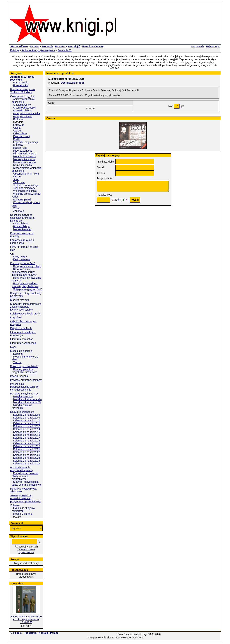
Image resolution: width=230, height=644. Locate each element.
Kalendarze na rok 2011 (27, 423)
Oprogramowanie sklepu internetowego (109, 638)
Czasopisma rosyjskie (22, 96)
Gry (12, 254)
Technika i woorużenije (26, 185)
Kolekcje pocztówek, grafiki (25, 314)
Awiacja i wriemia (23, 116)
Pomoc (54, 633)
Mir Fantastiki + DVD (25, 154)
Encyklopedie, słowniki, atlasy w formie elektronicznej (25, 476)
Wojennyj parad (22, 199)
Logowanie (197, 46)
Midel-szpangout (23, 151)
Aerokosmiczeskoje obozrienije (23, 100)
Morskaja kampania (24, 159)
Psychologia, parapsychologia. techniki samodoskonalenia (24, 387)
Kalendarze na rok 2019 (27, 443)
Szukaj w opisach (28, 547)
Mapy (13, 347)
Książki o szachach (21, 328)
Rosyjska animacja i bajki (27, 266)
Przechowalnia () (93, 46)
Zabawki (15, 505)
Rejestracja (213, 46)
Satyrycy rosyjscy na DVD (28, 289)
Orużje (17, 177)
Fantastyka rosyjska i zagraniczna (22, 241)
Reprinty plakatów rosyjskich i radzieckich (24, 371)
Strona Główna (19, 46)
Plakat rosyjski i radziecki (24, 366)
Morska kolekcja (22, 229)
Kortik (17, 139)
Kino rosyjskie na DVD (23, 263)
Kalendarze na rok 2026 (27, 464)
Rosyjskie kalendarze (22, 412)
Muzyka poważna (23, 396)
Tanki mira (19, 182)
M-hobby (18, 145)
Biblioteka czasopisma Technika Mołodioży (23, 91)
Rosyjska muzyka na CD (24, 394)
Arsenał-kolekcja (22, 111)
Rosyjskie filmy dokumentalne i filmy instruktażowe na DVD (24, 272)
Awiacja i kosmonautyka (27, 113)
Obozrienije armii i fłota (26, 174)
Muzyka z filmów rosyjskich (22, 406)
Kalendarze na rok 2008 (27, 415)
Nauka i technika (23, 165)
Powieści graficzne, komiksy (26, 380)
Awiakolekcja (20, 224)
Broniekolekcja (21, 226)
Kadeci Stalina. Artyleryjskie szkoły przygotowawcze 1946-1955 (26, 619)
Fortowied (19, 125)
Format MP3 (65, 50)
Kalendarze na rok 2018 (27, 441)
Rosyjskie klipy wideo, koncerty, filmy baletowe (25, 285)
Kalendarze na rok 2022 (27, 452)
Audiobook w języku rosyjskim (38, 50)
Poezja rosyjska (19, 376)
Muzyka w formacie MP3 (27, 402)
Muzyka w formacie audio (27, 399)
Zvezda (17, 362)
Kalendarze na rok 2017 (27, 438)
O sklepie (16, 633)
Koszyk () (74, 46)
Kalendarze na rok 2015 (27, 432)
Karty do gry (20, 257)
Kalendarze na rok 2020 (27, 446)
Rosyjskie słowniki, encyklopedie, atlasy (22, 469)
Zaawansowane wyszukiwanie (26, 551)
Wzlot (16, 208)
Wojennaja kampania (25, 191)
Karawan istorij (22, 136)
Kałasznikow (20, 133)
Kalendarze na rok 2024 (27, 458)
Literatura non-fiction (22, 339)
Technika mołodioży (24, 188)
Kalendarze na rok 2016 (27, 435)
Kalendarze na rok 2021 (27, 449)
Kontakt (43, 633)
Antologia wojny (22, 105)
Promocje (47, 46)
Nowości (60, 46)
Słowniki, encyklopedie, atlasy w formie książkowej (27, 483)
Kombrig (18, 354)
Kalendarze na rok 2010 (27, 420)
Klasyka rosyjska (20, 300)
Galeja (17, 128)
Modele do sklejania (21, 351)
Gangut (17, 131)
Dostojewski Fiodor (73, 83)
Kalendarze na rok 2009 (27, 418)
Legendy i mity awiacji (26, 142)
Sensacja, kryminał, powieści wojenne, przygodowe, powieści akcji (25, 498)
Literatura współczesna (23, 343)
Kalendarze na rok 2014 (27, 429)
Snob (16, 179)
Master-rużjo (20, 148)
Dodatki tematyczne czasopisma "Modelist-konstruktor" (23, 218)
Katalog (35, 46)
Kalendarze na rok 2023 (27, 455)
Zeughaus (19, 211)
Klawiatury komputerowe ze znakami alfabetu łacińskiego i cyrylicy (26, 307)
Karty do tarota (22, 259)
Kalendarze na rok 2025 (27, 461)
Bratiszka (19, 119)
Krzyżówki (16, 318)
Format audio (21, 83)
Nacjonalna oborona (25, 162)
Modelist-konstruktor (25, 156)
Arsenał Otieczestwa (25, 108)
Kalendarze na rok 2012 (27, 426)
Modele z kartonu (23, 514)
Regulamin (30, 633)
